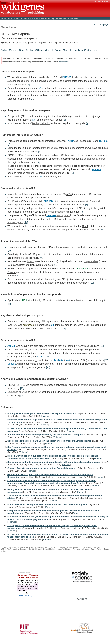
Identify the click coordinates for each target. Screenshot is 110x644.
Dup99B (12, 364)
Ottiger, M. (41, 50)
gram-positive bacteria (95, 92)
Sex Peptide (64, 123)
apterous (96, 169)
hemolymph (35, 92)
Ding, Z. (24, 50)
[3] (64, 120)
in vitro (31, 261)
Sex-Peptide (89, 226)
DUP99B (67, 77)
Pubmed (45, 416)
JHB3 (24, 300)
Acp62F (12, 346)
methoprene (82, 269)
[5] (9, 144)
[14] (64, 329)
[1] (28, 85)
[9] (102, 230)
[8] (87, 205)
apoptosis (95, 230)
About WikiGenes (64, 549)
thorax (22, 258)
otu (53, 325)
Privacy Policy (96, 549)
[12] (92, 283)
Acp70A (31, 71)
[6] (39, 162)
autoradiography (16, 222)
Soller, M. (6, 50)
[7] (52, 198)
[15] (102, 346)
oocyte (58, 230)
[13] (9, 304)
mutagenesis (48, 148)
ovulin (71, 141)
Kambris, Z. (80, 50)
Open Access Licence (81, 549)
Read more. (64, 62)
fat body (38, 283)
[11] (55, 265)
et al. (15, 50)
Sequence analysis (17, 392)
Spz (41, 88)
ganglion (29, 81)
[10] (9, 251)
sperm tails (21, 247)
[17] (106, 360)
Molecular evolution (18, 194)
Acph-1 (41, 357)
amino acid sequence (55, 212)
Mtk (34, 120)
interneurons (60, 166)
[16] (48, 357)
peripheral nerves (89, 77)
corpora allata (91, 261)
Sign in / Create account (101, 1)
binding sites (63, 215)
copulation (77, 116)
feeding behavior (41, 123)
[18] (22, 396)
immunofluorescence (95, 385)
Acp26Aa (59, 360)
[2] (32, 99)
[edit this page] (101, 24)
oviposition (66, 205)
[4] (87, 123)
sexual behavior (92, 159)
